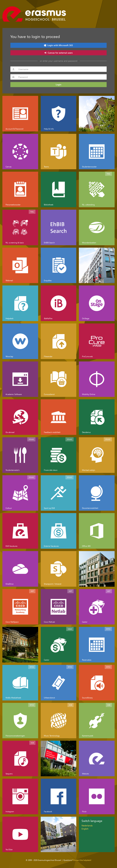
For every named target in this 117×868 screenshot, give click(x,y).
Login (58, 84)
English (85, 829)
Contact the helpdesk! (82, 860)
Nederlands (87, 825)
